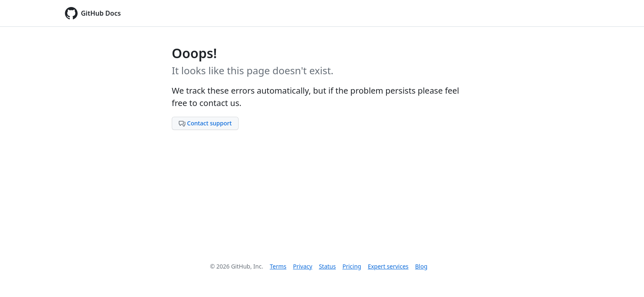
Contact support (205, 123)
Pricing (352, 266)
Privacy (303, 266)
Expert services (388, 266)
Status (327, 266)
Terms (278, 266)
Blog (421, 266)
